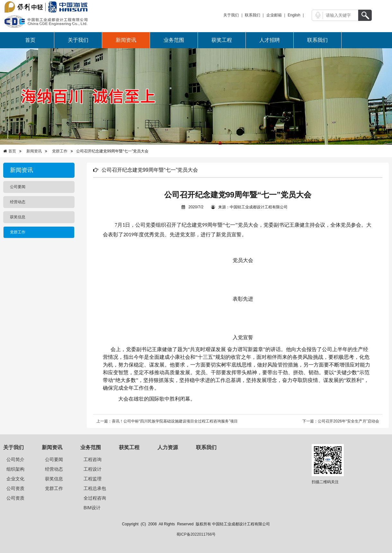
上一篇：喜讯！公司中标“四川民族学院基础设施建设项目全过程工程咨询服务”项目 (167, 421)
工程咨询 (93, 459)
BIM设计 (92, 508)
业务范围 (174, 40)
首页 (30, 40)
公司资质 (15, 488)
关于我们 (231, 15)
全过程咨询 (95, 498)
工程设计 (93, 469)
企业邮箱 (274, 15)
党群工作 (60, 151)
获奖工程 (222, 40)
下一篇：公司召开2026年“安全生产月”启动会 (341, 421)
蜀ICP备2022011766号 (196, 534)
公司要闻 (54, 459)
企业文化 (15, 479)
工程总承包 (95, 488)
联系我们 (253, 15)
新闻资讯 (126, 40)
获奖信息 (54, 479)
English (294, 15)
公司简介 (15, 459)
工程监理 (93, 479)
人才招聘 (270, 40)
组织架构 (15, 469)
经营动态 (54, 469)
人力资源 (168, 447)
